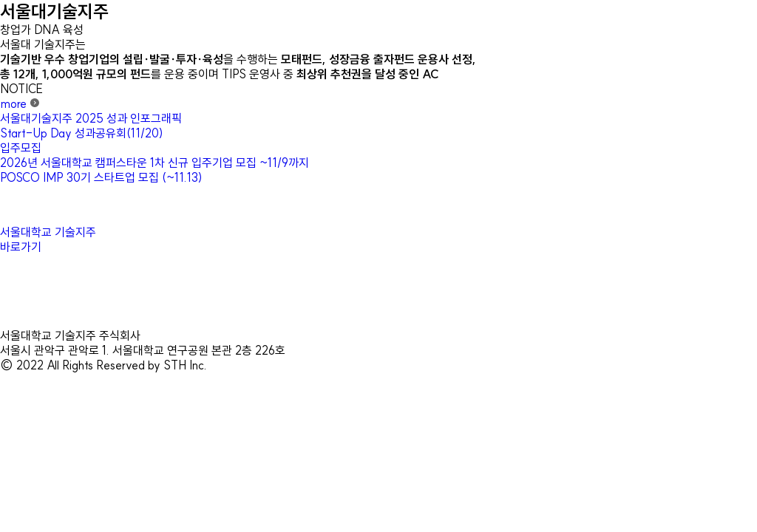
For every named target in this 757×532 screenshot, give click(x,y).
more (20, 103)
